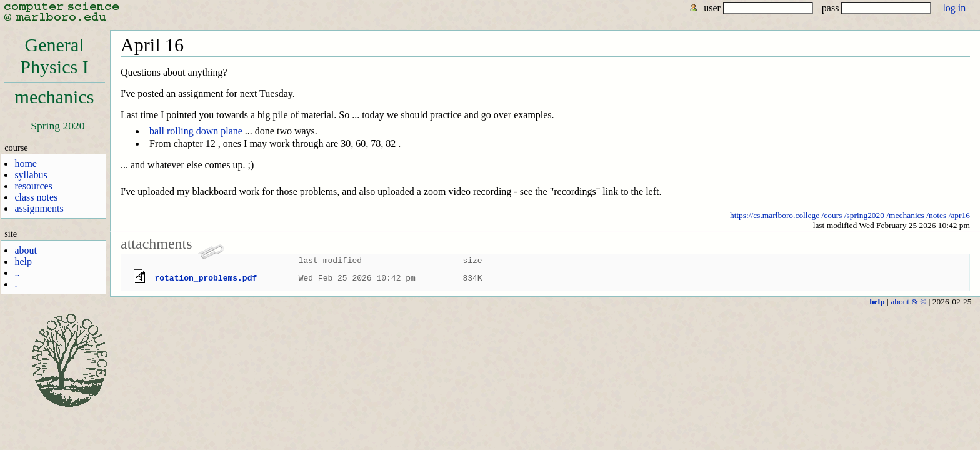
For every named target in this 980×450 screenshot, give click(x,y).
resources (33, 186)
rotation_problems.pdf (206, 278)
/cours (832, 215)
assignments (39, 208)
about (26, 250)
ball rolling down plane (196, 131)
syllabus (31, 175)
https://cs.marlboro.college (775, 215)
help (23, 262)
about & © (908, 302)
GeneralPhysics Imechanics (54, 71)
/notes (936, 215)
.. (17, 273)
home (26, 163)
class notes (36, 197)
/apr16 (959, 215)
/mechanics (905, 215)
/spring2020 (864, 215)
